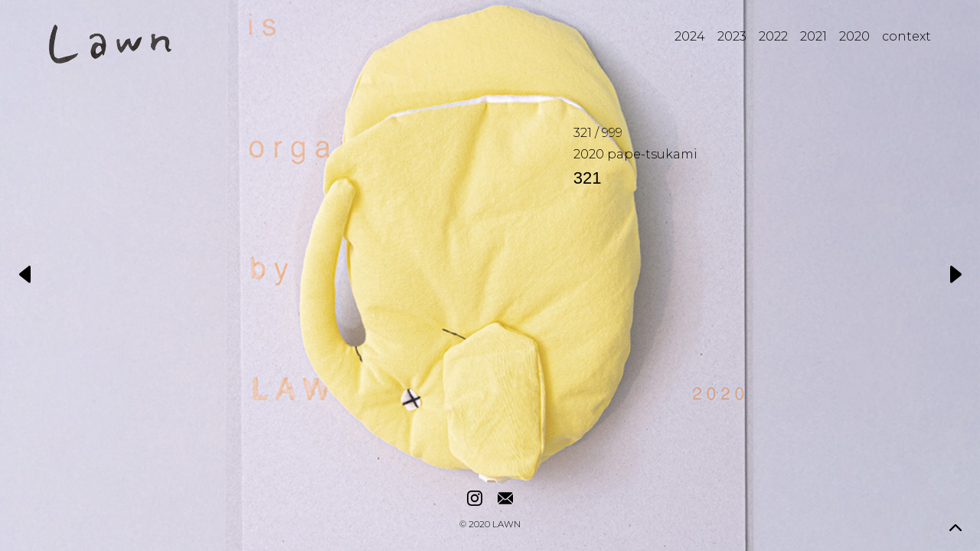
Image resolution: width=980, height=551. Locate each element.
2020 (854, 36)
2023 (732, 36)
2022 (773, 36)
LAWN (506, 525)
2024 (690, 36)
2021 (813, 36)
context (906, 36)
